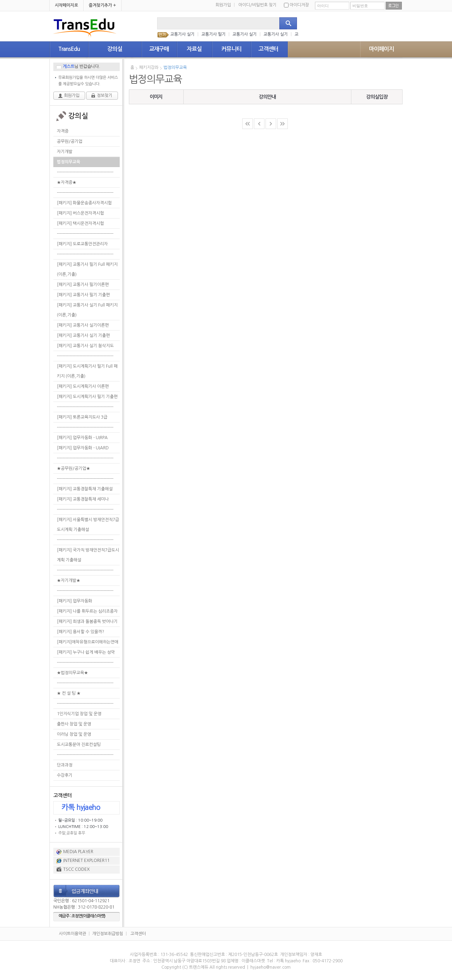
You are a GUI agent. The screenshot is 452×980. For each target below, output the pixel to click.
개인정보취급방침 (108, 934)
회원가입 (225, 5)
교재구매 (159, 49)
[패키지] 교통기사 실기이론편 (83, 325)
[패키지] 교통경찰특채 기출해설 (85, 489)
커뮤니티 (231, 49)
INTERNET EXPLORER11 (86, 861)
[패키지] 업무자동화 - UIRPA (82, 438)
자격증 (63, 131)
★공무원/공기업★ (73, 468)
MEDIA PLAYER (78, 852)
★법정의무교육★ (72, 673)
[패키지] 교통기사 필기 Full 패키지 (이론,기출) (87, 269)
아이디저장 (296, 5)
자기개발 (65, 152)
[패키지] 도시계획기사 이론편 (83, 386)
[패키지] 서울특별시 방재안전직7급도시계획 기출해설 (88, 525)
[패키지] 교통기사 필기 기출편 (83, 295)
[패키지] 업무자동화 (75, 601)
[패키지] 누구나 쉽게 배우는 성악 (86, 652)
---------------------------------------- (85, 172)
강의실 (115, 49)
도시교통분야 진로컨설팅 (79, 745)
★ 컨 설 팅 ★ (69, 693)
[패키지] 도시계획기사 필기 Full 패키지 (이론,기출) (87, 371)
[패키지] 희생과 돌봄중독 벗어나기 (87, 622)
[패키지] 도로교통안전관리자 (82, 244)
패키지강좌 (149, 68)
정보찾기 (105, 95)
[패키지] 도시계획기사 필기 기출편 (87, 397)
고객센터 (268, 49)
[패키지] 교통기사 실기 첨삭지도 (85, 346)
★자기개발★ (69, 581)
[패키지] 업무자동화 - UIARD (83, 448)
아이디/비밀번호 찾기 (257, 5)
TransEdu (69, 49)
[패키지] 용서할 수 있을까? (81, 632)
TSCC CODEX (76, 869)
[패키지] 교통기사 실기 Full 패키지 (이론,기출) (87, 310)
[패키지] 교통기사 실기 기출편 (83, 336)
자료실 (194, 49)
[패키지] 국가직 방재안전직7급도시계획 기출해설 (88, 555)
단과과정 (65, 765)
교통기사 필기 (213, 34)
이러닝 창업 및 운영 (74, 734)
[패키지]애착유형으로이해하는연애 (88, 642)
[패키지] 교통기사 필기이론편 (83, 285)
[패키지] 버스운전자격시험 (80, 213)
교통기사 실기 (182, 34)
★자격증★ (67, 182)
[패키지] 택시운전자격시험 (80, 223)
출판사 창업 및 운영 (74, 724)
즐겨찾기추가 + (102, 5)
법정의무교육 (69, 162)
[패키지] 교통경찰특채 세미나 (83, 499)
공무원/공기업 (70, 141)
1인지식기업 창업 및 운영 (79, 714)
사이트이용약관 (73, 934)
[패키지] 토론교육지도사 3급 (82, 417)
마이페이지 (381, 49)
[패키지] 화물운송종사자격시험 (84, 203)
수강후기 (65, 775)
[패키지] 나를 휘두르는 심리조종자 (87, 611)
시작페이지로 (66, 5)
